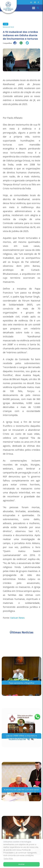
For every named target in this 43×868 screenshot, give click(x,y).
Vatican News (17, 618)
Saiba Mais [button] (8, 859)
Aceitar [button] (21, 864)
